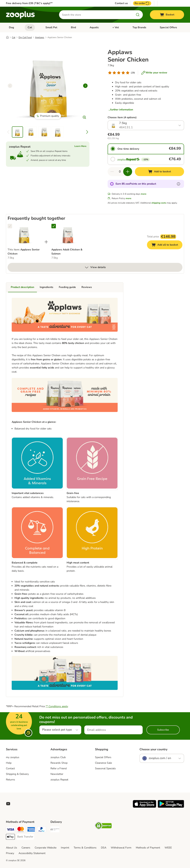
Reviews (87, 287)
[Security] (103, 826)
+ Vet (116, 27)
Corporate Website (46, 848)
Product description (22, 287)
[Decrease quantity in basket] (112, 172)
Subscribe (163, 730)
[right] (85, 86)
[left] (10, 86)
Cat (30, 27)
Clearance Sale (103, 763)
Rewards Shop (59, 763)
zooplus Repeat (59, 780)
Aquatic (94, 27)
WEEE (168, 848)
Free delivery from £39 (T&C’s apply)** (29, 3)
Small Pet (51, 27)
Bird (73, 27)
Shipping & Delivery (17, 774)
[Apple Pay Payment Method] (10, 837)
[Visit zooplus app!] (144, 807)
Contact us (121, 3)
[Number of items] (120, 172)
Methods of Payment (148, 848)
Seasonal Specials (105, 768)
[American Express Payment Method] (31, 830)
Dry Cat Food (25, 37)
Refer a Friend (59, 768)
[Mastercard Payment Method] (21, 830)
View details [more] (95, 267)
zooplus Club (58, 757)
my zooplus (13, 757)
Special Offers (168, 27)
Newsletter (57, 774)
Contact (10, 768)
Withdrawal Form (121, 848)
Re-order (142, 3)
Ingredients (46, 287)
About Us (12, 848)
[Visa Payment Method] (10, 830)
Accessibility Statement (32, 853)
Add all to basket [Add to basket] (167, 245)
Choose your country (153, 749)
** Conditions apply (57, 706)
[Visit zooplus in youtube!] (8, 804)
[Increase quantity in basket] (128, 172)
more (144, 194)
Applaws (40, 37)
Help (9, 763)
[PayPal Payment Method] (42, 830)
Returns (10, 780)
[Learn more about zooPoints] (178, 184)
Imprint (65, 848)
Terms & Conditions (85, 848)
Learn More (80, 146)
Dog (11, 27)
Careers (26, 848)
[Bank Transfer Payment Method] (25, 837)
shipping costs (159, 203)
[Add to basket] (159, 172)
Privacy (10, 853)
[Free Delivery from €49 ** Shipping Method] (55, 830)
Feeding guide (67, 287)
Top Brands (139, 27)
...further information (121, 110)
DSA (104, 848)
